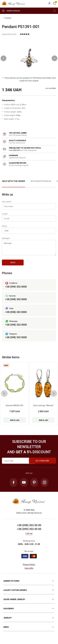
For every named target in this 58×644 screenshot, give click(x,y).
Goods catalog (11, 11)
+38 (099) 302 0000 (16, 288)
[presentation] (4, 58)
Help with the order (13, 181)
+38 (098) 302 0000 (16, 301)
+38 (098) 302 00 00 (29, 527)
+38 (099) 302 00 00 (29, 531)
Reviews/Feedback (41, 181)
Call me (29, 536)
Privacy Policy (29, 567)
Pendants (8, 18)
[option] (41, 183)
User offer (29, 570)
